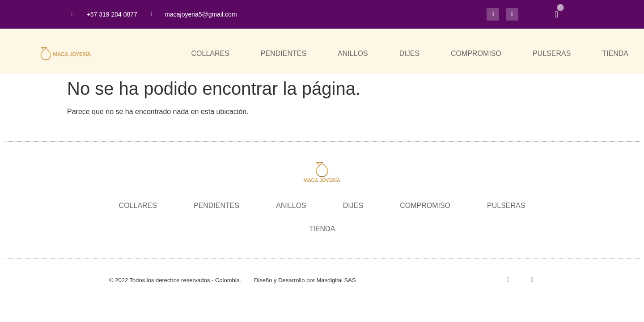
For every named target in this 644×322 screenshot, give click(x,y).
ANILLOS (353, 53)
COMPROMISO (476, 53)
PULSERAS (552, 53)
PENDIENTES (284, 53)
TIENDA (615, 53)
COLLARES (210, 53)
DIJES (409, 53)
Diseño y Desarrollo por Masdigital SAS (305, 280)
